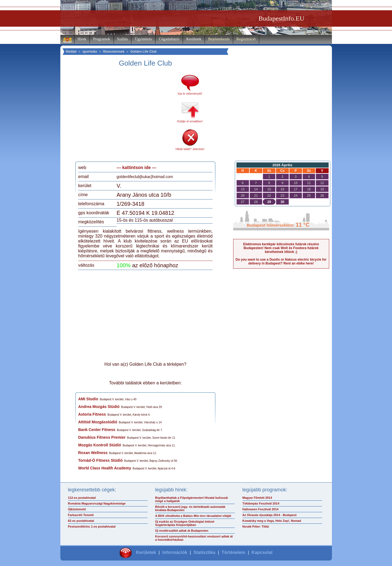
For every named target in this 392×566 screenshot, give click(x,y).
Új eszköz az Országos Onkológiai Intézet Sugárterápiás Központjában (185, 523)
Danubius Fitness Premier (102, 437)
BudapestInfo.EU (281, 18)
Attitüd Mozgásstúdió (98, 422)
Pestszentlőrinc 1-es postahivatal (92, 526)
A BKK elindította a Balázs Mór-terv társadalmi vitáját (193, 516)
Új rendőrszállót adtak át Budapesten (182, 531)
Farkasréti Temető (81, 515)
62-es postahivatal (81, 521)
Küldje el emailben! (190, 121)
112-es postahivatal (82, 498)
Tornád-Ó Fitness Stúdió (100, 460)
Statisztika (205, 552)
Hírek (82, 39)
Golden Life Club (143, 52)
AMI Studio (88, 399)
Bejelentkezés (219, 39)
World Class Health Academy (105, 468)
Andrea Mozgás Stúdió (99, 407)
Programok (101, 39)
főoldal (71, 52)
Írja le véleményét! (190, 94)
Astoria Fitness (92, 414)
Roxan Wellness (93, 453)
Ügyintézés (143, 39)
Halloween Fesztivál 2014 (260, 509)
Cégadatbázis (169, 39)
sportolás (90, 52)
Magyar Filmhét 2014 (257, 498)
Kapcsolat (262, 552)
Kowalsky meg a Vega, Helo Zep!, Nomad (272, 521)
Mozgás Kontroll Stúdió (100, 445)
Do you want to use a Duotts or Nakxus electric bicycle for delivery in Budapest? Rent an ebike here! (281, 261)
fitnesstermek (114, 52)
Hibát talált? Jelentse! (190, 149)
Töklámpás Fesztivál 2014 (261, 503)
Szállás (123, 39)
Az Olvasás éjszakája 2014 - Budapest (270, 515)
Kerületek (194, 39)
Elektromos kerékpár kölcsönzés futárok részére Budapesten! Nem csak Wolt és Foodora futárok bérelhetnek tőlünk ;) (281, 248)
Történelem (233, 552)
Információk (175, 552)
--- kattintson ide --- (136, 167)
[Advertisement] (124, 116)
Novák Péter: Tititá (256, 526)
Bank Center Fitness (97, 430)
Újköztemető (77, 509)
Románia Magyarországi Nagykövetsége (97, 503)
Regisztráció (246, 39)
